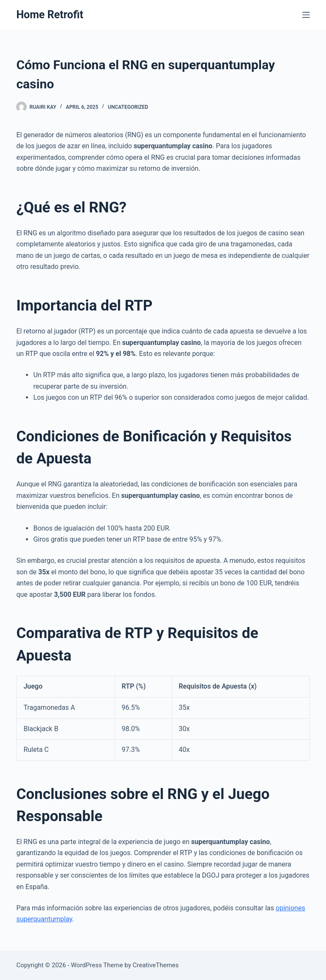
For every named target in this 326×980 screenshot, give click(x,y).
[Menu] (306, 15)
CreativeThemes (156, 965)
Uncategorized (128, 107)
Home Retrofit (50, 15)
